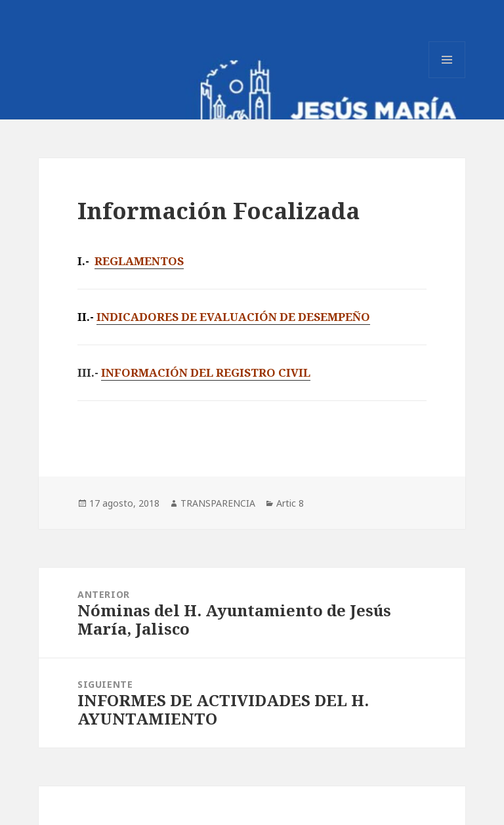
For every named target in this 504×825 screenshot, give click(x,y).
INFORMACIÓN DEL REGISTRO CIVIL (206, 372)
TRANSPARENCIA (218, 503)
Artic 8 (290, 503)
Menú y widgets (447, 78)
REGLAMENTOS (139, 261)
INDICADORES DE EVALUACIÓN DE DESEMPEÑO (233, 317)
